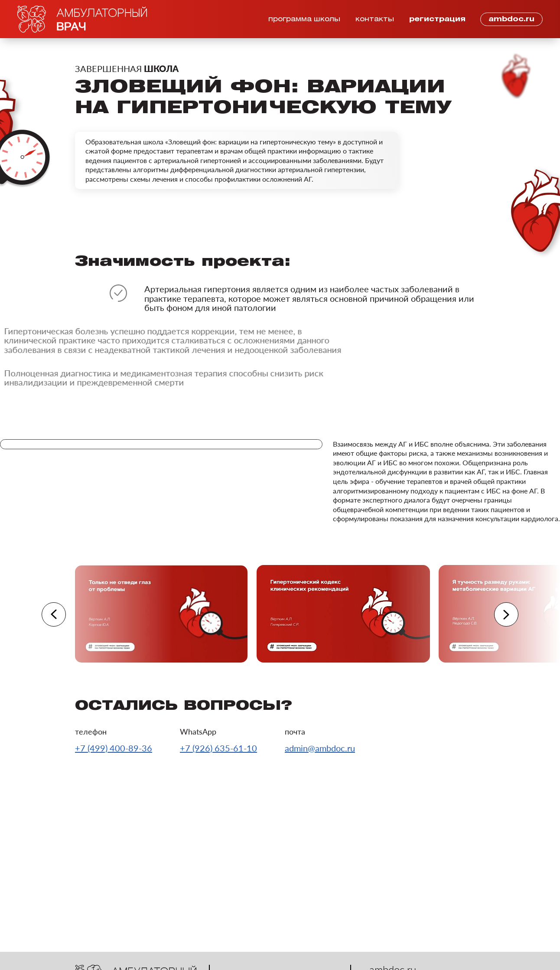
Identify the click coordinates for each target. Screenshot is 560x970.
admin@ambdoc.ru (320, 748)
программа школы (304, 19)
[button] (54, 614)
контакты (375, 19)
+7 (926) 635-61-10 (218, 748)
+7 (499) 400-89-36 (114, 748)
